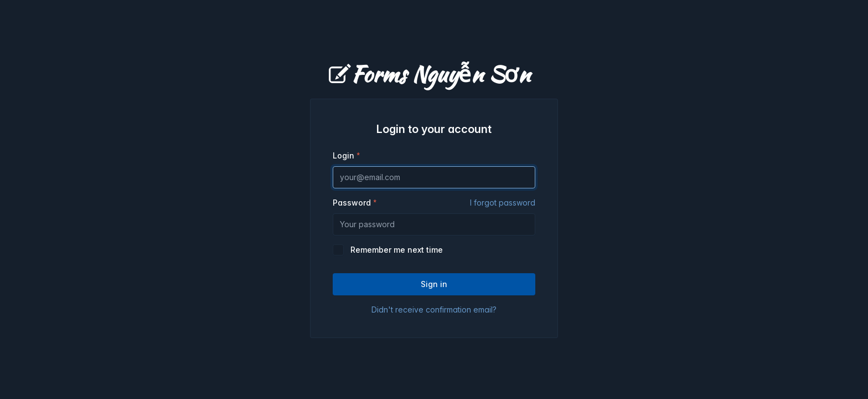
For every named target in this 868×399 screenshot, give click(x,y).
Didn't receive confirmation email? (434, 310)
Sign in (434, 284)
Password (434, 203)
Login (343, 155)
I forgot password (503, 203)
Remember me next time (397, 250)
